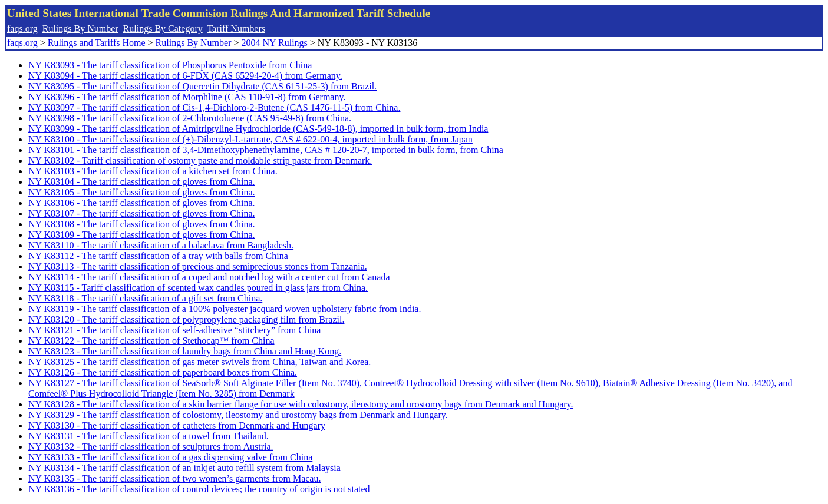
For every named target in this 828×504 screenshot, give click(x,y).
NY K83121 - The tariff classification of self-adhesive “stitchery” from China (174, 330)
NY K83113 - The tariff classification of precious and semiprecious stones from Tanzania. (198, 266)
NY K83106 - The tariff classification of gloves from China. (142, 203)
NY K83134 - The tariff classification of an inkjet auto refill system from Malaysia (184, 468)
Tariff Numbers (236, 29)
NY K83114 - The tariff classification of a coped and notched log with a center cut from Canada (209, 277)
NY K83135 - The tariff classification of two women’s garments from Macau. (174, 478)
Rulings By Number (80, 29)
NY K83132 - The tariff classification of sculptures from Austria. (151, 447)
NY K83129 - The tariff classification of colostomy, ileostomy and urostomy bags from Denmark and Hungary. (238, 415)
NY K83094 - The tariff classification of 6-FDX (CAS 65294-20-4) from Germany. (185, 76)
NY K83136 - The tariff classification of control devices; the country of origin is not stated (199, 489)
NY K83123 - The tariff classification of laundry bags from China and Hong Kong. (185, 351)
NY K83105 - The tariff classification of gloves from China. (142, 192)
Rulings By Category (163, 29)
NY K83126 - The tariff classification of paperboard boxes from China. (163, 372)
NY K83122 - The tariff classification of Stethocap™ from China (151, 341)
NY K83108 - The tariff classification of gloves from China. (142, 224)
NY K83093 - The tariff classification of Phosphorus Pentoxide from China (170, 65)
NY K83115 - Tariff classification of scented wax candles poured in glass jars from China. (198, 288)
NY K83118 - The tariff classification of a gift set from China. (145, 298)
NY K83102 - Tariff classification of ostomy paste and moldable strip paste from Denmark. (200, 160)
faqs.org (22, 29)
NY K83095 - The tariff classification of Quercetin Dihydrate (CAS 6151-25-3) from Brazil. (202, 86)
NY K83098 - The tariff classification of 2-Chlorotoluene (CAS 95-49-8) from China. (190, 118)
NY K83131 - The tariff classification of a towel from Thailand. (149, 436)
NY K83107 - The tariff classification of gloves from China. (142, 213)
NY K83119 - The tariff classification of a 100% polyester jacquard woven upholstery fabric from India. (225, 309)
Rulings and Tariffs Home (97, 43)
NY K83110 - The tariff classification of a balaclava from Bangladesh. (161, 245)
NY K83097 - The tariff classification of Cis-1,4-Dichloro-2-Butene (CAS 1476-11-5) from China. (214, 107)
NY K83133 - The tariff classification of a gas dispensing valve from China (170, 457)
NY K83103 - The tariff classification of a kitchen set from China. (153, 171)
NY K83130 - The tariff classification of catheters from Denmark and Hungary (177, 425)
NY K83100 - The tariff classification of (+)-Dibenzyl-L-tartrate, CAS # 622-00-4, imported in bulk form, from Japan (250, 139)
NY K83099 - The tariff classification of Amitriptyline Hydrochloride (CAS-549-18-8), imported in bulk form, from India (258, 129)
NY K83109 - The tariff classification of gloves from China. (142, 235)
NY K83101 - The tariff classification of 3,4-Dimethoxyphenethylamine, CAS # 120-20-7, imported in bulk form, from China (266, 150)
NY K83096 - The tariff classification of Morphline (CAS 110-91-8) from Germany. (187, 97)
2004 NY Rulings (275, 43)
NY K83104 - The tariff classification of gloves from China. (142, 182)
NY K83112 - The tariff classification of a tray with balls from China (158, 256)
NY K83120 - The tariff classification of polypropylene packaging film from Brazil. (186, 319)
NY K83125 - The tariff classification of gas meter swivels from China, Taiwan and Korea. (199, 362)
